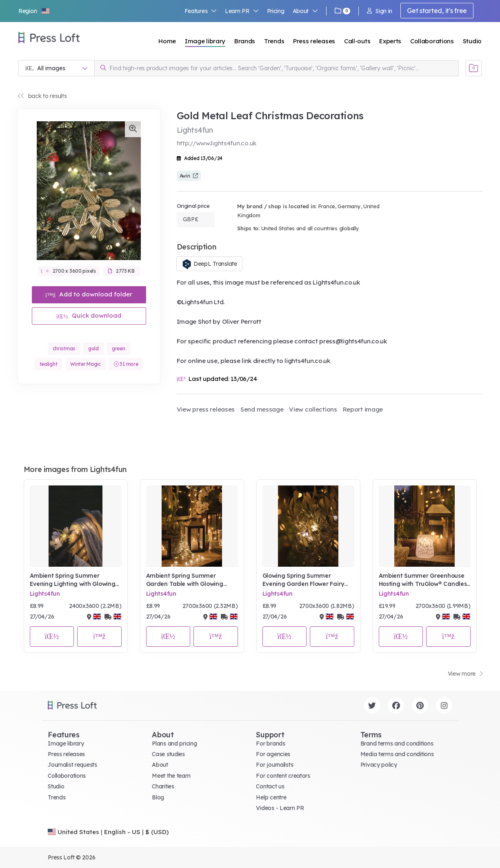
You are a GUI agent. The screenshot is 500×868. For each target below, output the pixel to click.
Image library (205, 41)
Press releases (314, 41)
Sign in (380, 11)
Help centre (271, 797)
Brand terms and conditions (397, 743)
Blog (158, 797)
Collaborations (432, 41)
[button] (34, 11)
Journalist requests (72, 765)
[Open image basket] (473, 68)
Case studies (168, 754)
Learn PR (242, 11)
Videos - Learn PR (280, 808)
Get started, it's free (437, 11)
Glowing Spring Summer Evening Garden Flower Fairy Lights (303, 580)
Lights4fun (45, 594)
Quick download (89, 315)
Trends (274, 41)
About (305, 11)
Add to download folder (89, 294)
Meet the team (171, 776)
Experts (390, 41)
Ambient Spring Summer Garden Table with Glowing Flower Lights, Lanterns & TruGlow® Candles (185, 580)
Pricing (276, 11)
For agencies (273, 754)
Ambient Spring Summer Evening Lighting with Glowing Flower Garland (73, 580)
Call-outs (357, 41)
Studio (472, 41)
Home (167, 41)
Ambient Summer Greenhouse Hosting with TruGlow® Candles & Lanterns (423, 580)
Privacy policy (379, 765)
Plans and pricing (174, 743)
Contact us (270, 786)
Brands (245, 41)
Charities (163, 786)
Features (201, 11)
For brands (270, 743)
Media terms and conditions (397, 754)
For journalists (274, 765)
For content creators (283, 776)
